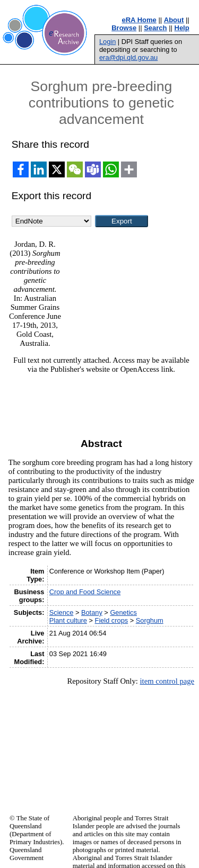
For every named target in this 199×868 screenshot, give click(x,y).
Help (182, 28)
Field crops (112, 620)
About (174, 20)
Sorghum (150, 620)
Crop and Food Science (85, 592)
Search (155, 28)
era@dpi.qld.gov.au (128, 57)
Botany (92, 612)
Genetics (123, 612)
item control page (167, 681)
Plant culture (68, 620)
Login (107, 42)
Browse (124, 28)
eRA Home (139, 20)
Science (62, 612)
